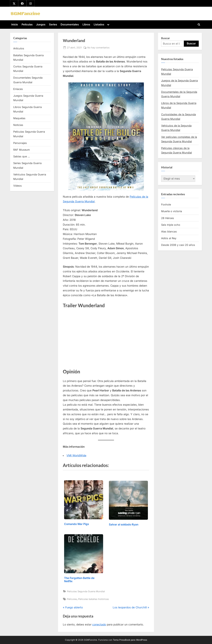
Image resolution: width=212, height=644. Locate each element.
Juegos (41, 24)
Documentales (70, 24)
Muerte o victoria (172, 211)
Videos (18, 186)
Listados (99, 24)
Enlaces (18, 89)
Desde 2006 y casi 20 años (178, 245)
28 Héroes (168, 218)
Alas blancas (169, 231)
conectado (99, 625)
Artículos (19, 48)
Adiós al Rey (169, 238)
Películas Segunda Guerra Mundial (86, 591)
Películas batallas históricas (94, 599)
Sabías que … (22, 156)
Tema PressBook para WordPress (130, 640)
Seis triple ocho (171, 225)
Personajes (20, 143)
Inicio (15, 24)
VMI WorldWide (76, 455)
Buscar (165, 38)
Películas (27, 24)
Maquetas (19, 118)
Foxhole (166, 204)
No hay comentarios (98, 48)
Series (53, 24)
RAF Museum (22, 150)
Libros (86, 24)
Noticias (18, 125)
